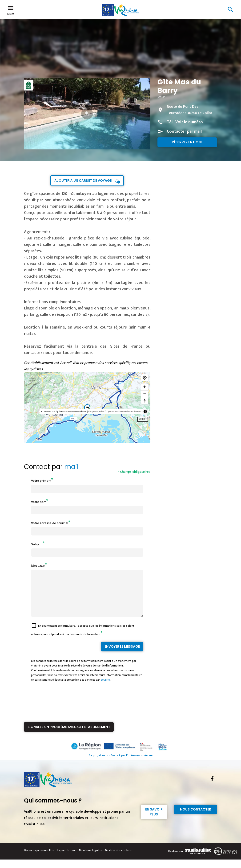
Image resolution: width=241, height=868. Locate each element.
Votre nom (39, 502)
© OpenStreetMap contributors (119, 411)
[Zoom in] (145, 387)
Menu (11, 10)
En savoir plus (154, 820)
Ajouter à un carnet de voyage (83, 181)
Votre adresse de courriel (50, 523)
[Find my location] (145, 378)
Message (38, 566)
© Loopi (138, 411)
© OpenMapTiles (96, 411)
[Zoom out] (145, 394)
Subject (37, 544)
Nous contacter (196, 818)
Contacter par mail (184, 132)
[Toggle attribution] (145, 411)
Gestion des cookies (118, 859)
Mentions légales (90, 859)
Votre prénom (41, 481)
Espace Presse (66, 859)
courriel (106, 688)
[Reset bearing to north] (145, 401)
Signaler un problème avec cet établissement (69, 735)
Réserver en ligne (187, 142)
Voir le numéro (189, 122)
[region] (87, 408)
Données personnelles (39, 859)
